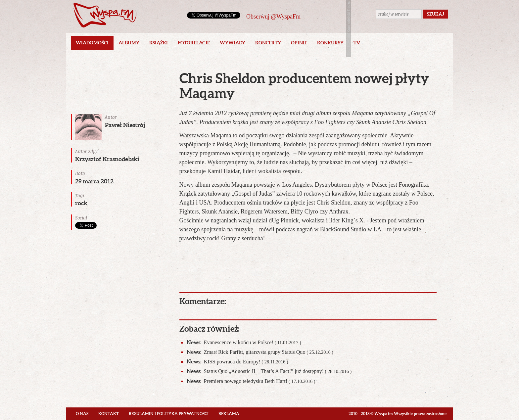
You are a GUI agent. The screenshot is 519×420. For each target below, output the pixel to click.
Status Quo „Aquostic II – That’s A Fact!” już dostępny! (269, 371)
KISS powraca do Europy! (237, 362)
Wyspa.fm (105, 15)
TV (357, 43)
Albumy (129, 43)
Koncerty (268, 43)
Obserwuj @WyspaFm (273, 17)
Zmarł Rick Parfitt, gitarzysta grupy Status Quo (260, 352)
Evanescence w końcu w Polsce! (244, 342)
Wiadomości (92, 43)
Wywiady (233, 43)
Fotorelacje (194, 43)
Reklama (229, 414)
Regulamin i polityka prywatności (169, 414)
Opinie (299, 43)
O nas (82, 414)
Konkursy (330, 43)
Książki (159, 43)
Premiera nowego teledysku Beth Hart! (251, 381)
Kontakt (109, 414)
